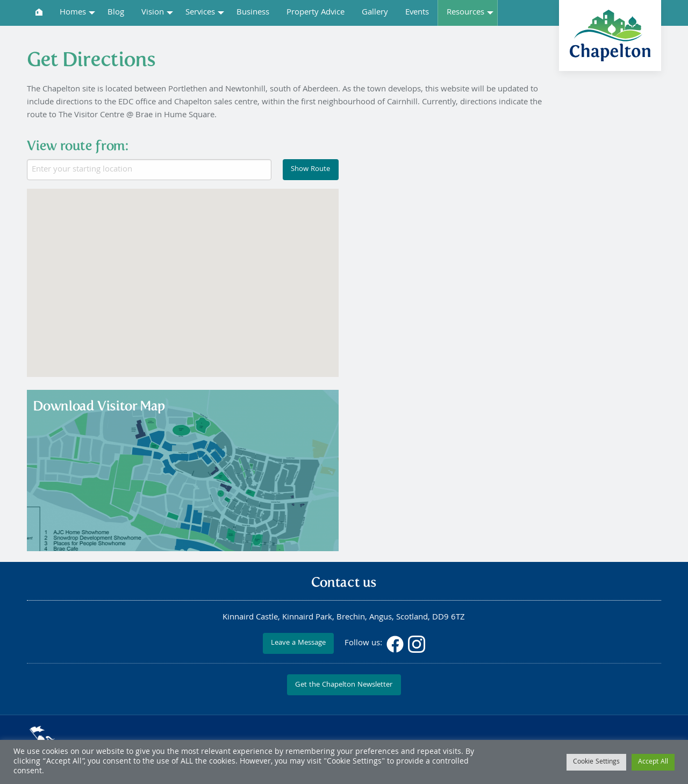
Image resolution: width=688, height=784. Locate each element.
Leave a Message (298, 643)
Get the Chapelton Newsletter (344, 685)
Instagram (417, 644)
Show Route (310, 170)
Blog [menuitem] (116, 13)
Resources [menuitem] (465, 13)
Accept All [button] (653, 762)
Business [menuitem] (253, 13)
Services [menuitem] (200, 13)
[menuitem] (39, 12)
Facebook (395, 644)
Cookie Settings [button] (596, 762)
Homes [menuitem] (73, 13)
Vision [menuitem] (153, 13)
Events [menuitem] (417, 13)
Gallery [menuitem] (375, 13)
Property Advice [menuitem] (316, 13)
